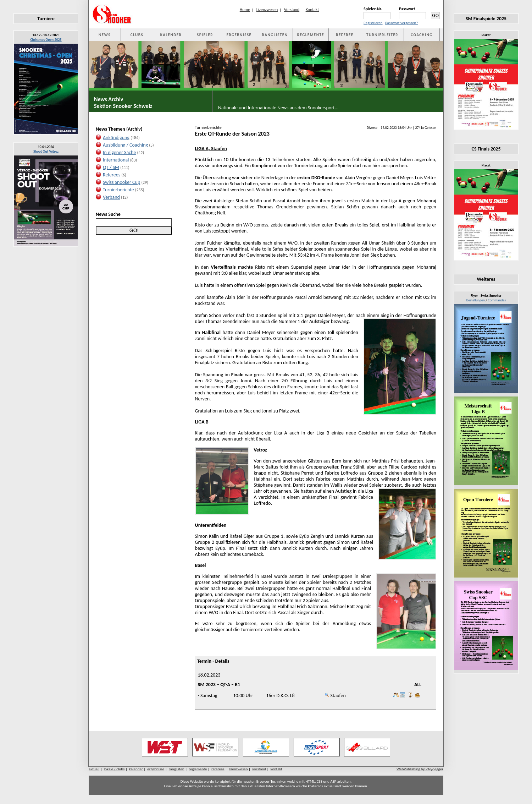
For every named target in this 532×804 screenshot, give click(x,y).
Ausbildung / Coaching (125, 145)
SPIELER (205, 35)
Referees (112, 175)
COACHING (422, 35)
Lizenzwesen (267, 10)
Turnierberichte (118, 190)
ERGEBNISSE (239, 35)
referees (218, 769)
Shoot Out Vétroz (46, 151)
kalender (136, 769)
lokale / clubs (114, 769)
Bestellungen (476, 300)
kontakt (277, 769)
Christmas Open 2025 (46, 40)
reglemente (198, 769)
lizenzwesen (238, 769)
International (116, 160)
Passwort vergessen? (401, 23)
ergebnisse (156, 769)
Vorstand (292, 10)
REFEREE (345, 35)
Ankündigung (116, 138)
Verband (111, 197)
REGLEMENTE (311, 35)
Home (245, 10)
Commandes (497, 300)
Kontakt (312, 10)
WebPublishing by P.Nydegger (420, 769)
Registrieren (373, 23)
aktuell (94, 769)
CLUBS (137, 35)
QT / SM (111, 167)
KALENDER (171, 35)
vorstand (259, 769)
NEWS (105, 35)
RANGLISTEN (275, 35)
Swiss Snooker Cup (121, 182)
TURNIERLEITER (382, 35)
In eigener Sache (119, 152)
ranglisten (177, 769)
